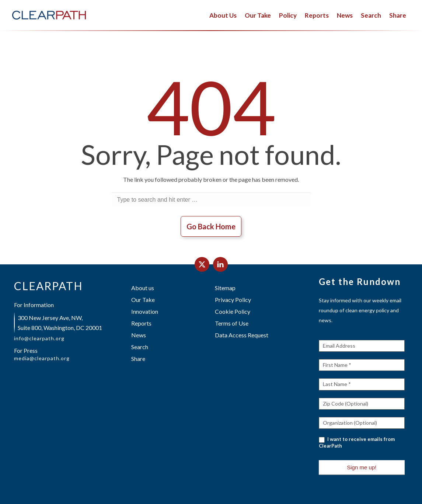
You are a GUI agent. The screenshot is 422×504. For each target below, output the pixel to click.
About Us (223, 15)
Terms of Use (232, 323)
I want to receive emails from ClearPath (357, 442)
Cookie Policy (233, 311)
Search (371, 15)
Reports (317, 15)
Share (398, 15)
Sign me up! (362, 467)
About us (143, 288)
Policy (288, 15)
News (345, 15)
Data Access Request (242, 335)
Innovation (145, 311)
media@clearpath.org (42, 358)
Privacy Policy (233, 300)
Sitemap (225, 288)
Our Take (258, 15)
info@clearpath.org (39, 338)
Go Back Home (211, 226)
